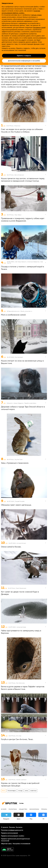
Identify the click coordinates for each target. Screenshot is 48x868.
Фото (4, 791)
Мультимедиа (12, 791)
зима (26, 791)
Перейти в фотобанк (30, 403)
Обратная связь (6, 844)
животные (33, 791)
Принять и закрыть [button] (24, 56)
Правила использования (9, 833)
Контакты (19, 827)
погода (20, 791)
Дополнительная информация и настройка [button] (24, 61)
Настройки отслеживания (21, 844)
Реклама (12, 827)
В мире (4, 809)
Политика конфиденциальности (12, 830)
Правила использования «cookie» (13, 836)
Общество (23, 809)
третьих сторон (36, 15)
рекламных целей (39, 27)
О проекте (5, 827)
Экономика (34, 809)
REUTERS (11, 262)
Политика (13, 809)
